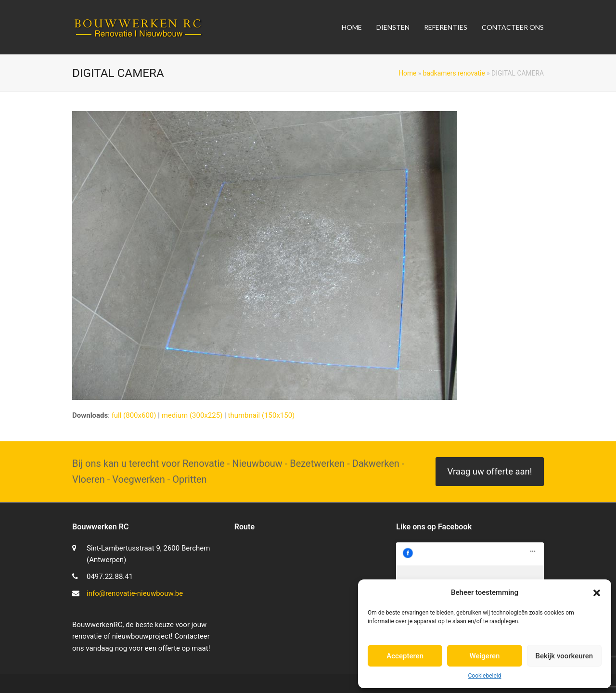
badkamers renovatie (454, 73)
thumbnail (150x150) (261, 415)
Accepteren (405, 656)
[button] (597, 593)
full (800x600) (134, 415)
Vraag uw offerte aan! (489, 472)
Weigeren (485, 656)
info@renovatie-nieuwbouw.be (135, 593)
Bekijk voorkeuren (564, 656)
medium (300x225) (192, 415)
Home (407, 73)
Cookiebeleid (485, 676)
